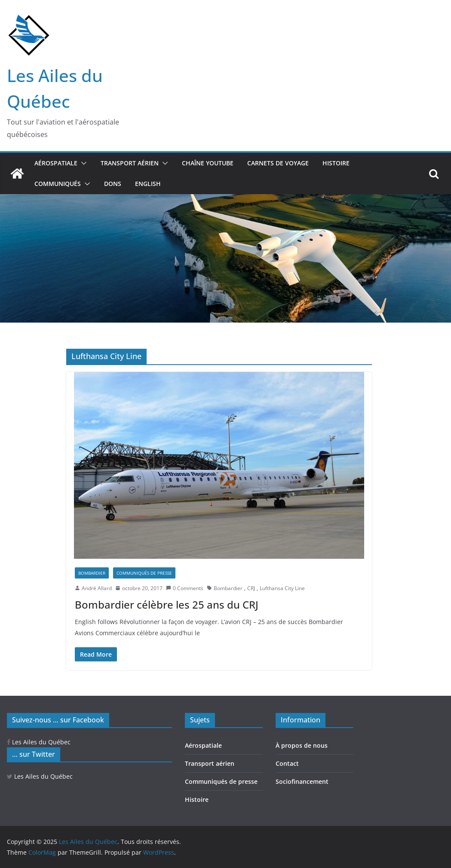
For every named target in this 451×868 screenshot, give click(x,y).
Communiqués (58, 184)
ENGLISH (148, 184)
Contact (287, 763)
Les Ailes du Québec (39, 742)
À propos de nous (302, 745)
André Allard (97, 588)
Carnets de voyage (278, 163)
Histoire (336, 163)
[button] (82, 163)
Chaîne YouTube (208, 163)
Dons (113, 184)
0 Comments (185, 588)
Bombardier (92, 573)
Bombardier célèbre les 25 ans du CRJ (167, 605)
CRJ (251, 588)
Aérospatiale (56, 163)
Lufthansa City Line (282, 588)
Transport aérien (130, 163)
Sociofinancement (302, 781)
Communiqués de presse (144, 573)
